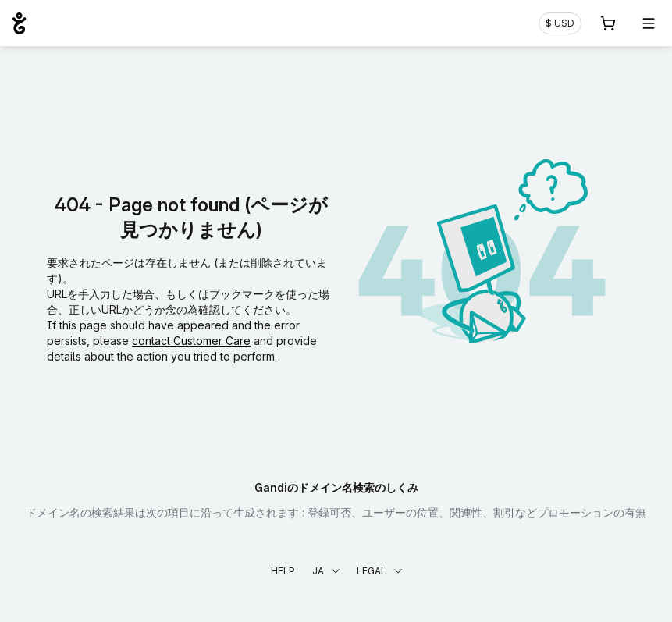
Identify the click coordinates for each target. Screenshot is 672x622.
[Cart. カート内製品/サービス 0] (608, 23)
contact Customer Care (191, 341)
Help (283, 571)
